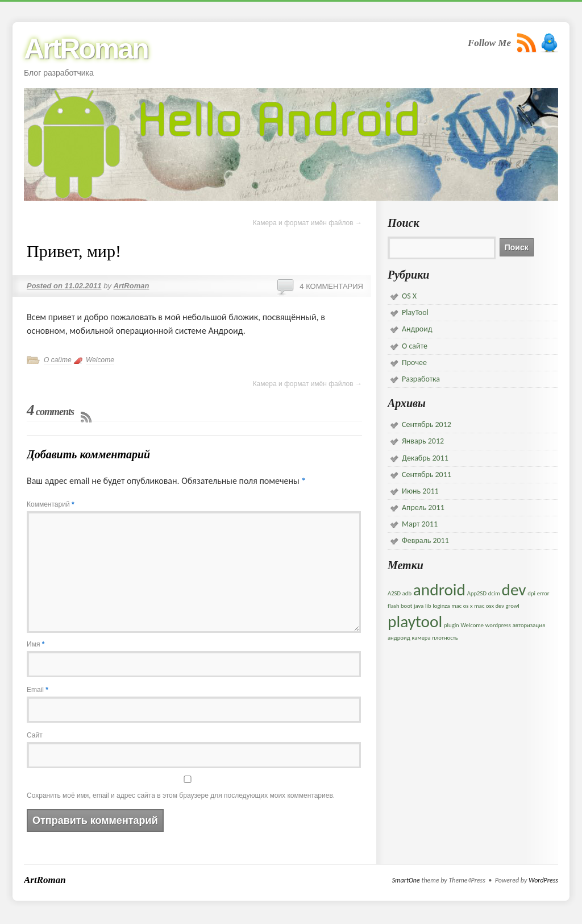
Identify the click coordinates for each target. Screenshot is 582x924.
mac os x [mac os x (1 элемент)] (462, 606)
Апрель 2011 (423, 507)
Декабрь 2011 (425, 458)
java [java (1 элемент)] (419, 606)
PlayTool (415, 312)
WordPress (543, 880)
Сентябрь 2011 (427, 475)
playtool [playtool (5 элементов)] (415, 621)
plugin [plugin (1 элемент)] (452, 625)
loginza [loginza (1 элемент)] (441, 606)
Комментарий (51, 504)
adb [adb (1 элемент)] (407, 593)
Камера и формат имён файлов (307, 223)
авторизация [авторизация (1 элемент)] (529, 625)
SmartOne (406, 880)
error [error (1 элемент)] (543, 593)
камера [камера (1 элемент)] (421, 638)
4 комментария (331, 286)
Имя (36, 644)
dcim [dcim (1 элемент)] (494, 593)
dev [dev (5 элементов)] (514, 590)
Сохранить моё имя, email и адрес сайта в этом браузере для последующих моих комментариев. (181, 795)
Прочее (414, 362)
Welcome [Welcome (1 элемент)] (472, 625)
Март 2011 (420, 524)
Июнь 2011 (420, 491)
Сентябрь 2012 (427, 424)
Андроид (417, 329)
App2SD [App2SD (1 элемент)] (477, 593)
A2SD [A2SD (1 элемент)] (394, 593)
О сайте (58, 360)
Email (38, 690)
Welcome (100, 360)
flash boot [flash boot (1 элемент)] (400, 606)
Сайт (35, 735)
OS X (409, 296)
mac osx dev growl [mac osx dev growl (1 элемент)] (497, 606)
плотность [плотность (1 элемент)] (445, 638)
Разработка (421, 379)
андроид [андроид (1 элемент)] (399, 638)
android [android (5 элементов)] (439, 590)
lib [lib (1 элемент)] (428, 606)
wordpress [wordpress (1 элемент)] (498, 625)
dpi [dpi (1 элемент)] (531, 593)
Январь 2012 (423, 441)
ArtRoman (86, 49)
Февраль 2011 (425, 540)
